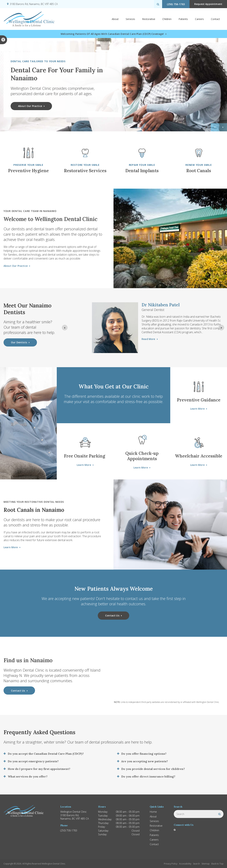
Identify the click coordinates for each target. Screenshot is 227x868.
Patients (183, 19)
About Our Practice (30, 106)
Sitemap (206, 864)
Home (153, 812)
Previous (215, 127)
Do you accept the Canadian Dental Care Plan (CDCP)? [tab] (46, 754)
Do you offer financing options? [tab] (144, 754)
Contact (215, 19)
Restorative (149, 19)
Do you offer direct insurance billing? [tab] (148, 776)
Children (167, 19)
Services (130, 19)
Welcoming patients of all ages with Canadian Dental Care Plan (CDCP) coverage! (112, 34)
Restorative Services (85, 171)
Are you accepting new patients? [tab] (145, 761)
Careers (199, 19)
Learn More (197, 409)
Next (223, 127)
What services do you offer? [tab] (28, 776)
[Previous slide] (65, 328)
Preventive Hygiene (28, 171)
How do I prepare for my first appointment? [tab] (39, 769)
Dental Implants (142, 171)
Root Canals (199, 171)
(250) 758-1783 (176, 4)
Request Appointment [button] (208, 4)
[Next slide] (221, 328)
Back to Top (217, 864)
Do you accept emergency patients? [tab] (33, 761)
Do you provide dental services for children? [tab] (153, 769)
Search (196, 864)
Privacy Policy (171, 864)
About (115, 19)
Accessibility (185, 864)
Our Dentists (19, 342)
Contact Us (112, 615)
